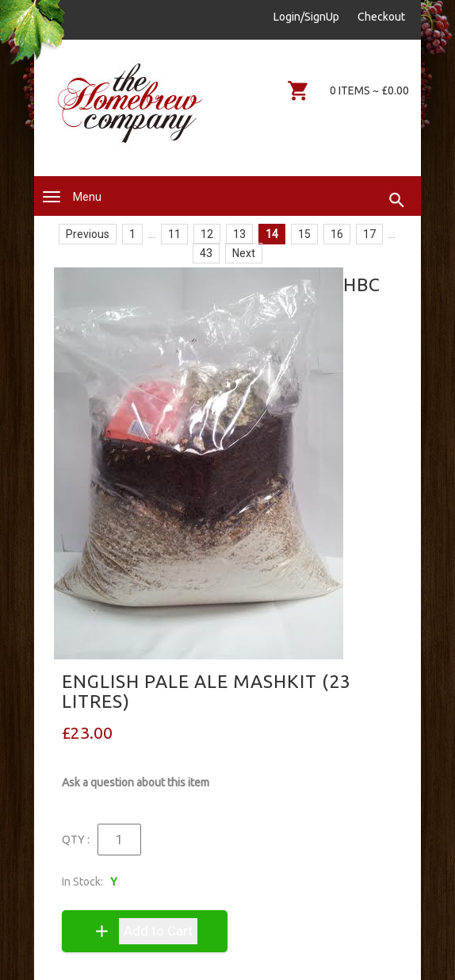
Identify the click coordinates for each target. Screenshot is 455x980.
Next (244, 253)
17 (369, 234)
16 (337, 234)
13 (239, 234)
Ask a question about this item (136, 782)
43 (206, 253)
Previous (88, 234)
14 (272, 234)
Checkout (381, 17)
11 (174, 234)
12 (207, 234)
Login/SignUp (306, 17)
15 (304, 234)
